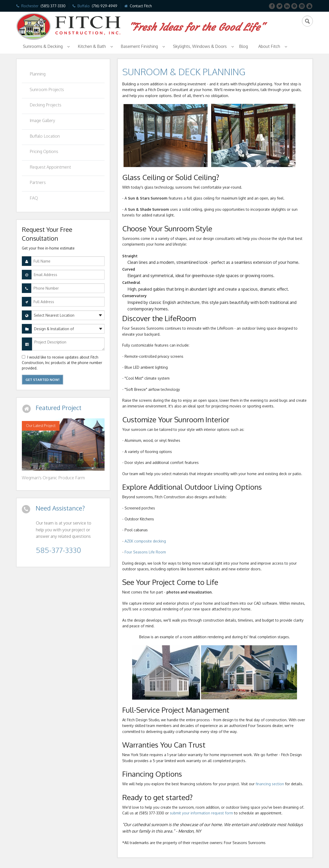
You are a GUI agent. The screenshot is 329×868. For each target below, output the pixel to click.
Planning (38, 74)
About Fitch (269, 46)
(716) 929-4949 (105, 6)
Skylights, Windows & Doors (200, 46)
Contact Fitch (141, 6)
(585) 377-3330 (53, 6)
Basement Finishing (139, 46)
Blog (243, 46)
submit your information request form (201, 813)
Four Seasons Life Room (145, 552)
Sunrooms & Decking (43, 46)
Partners (38, 182)
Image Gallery (42, 120)
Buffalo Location (45, 136)
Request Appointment (50, 167)
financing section (269, 784)
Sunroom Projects (47, 90)
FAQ (34, 198)
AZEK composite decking (145, 541)
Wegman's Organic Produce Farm (53, 478)
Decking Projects (46, 105)
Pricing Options (44, 151)
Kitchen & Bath (92, 46)
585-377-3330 (58, 550)
